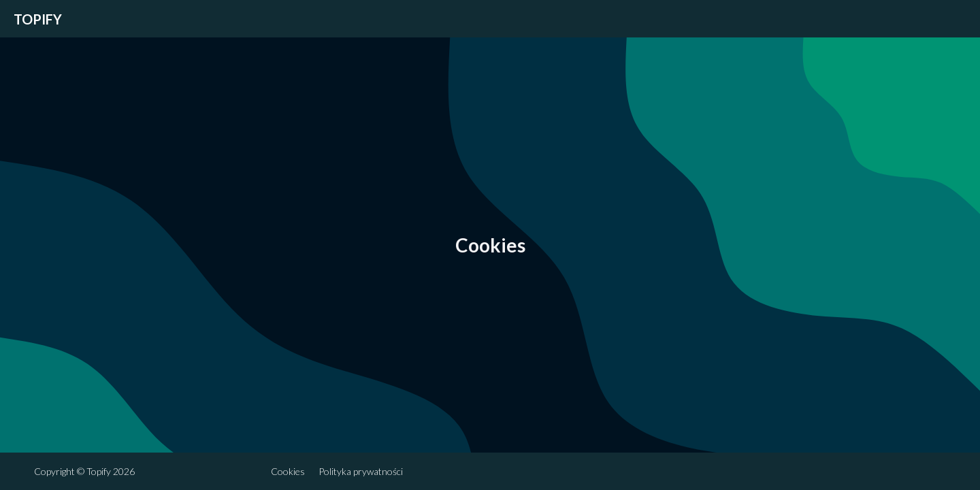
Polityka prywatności (361, 471)
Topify (38, 19)
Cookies (288, 471)
